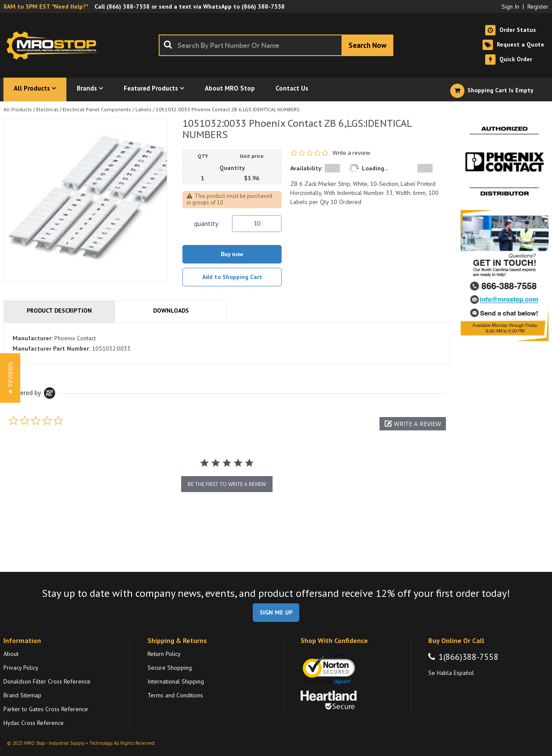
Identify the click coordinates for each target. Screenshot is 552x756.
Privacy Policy (21, 668)
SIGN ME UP (276, 612)
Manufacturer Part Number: (51, 348)
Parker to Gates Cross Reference (46, 709)
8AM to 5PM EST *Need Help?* (46, 6)
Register (538, 6)
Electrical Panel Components (97, 109)
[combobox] (276, 45)
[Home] (55, 45)
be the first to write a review (227, 484)
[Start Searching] (367, 45)
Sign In (510, 6)
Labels (143, 109)
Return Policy (164, 654)
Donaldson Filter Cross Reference (47, 681)
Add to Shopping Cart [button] (232, 277)
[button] (413, 424)
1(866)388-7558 (469, 657)
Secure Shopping (170, 668)
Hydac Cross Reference (34, 723)
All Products (18, 109)
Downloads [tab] (171, 311)
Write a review (351, 153)
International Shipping (176, 681)
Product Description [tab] (59, 311)
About (11, 654)
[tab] (227, 344)
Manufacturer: (33, 338)
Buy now (232, 254)
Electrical (47, 109)
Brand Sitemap (22, 695)
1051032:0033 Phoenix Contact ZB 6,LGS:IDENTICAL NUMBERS (228, 109)
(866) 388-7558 (128, 6)
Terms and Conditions (175, 695)
